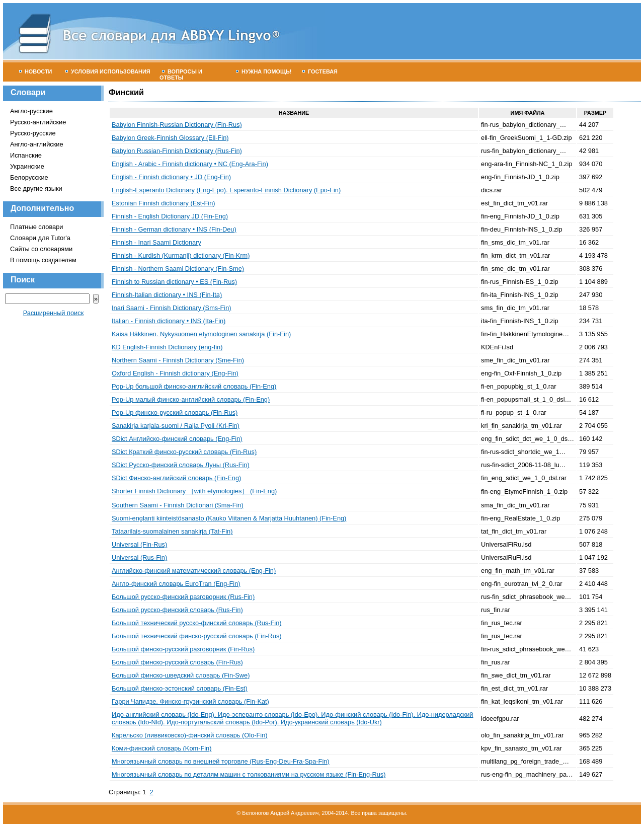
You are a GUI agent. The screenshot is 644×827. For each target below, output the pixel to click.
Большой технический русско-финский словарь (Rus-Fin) (197, 623)
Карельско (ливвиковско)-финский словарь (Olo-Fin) (190, 735)
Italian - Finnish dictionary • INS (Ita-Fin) (169, 321)
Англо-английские (37, 144)
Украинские (27, 166)
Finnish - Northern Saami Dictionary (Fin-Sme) (178, 269)
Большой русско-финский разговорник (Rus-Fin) (183, 597)
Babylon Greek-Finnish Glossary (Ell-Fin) (170, 138)
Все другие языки (36, 189)
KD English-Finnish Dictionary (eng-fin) (167, 347)
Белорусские (29, 177)
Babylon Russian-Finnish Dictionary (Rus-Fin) (177, 151)
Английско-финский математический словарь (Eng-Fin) (194, 571)
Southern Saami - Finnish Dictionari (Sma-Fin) (178, 505)
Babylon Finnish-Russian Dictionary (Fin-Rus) (177, 125)
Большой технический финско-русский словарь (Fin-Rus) (197, 636)
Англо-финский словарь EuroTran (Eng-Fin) (176, 584)
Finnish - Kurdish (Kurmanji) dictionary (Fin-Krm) (181, 255)
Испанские (26, 155)
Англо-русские (31, 111)
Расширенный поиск (54, 313)
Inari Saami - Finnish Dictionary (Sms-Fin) (172, 308)
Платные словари (36, 227)
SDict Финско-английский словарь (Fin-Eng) (176, 478)
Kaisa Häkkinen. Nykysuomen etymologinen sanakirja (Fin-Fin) (201, 334)
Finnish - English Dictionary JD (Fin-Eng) (170, 216)
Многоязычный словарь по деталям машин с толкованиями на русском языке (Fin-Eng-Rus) (249, 774)
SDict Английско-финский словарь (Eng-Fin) (177, 439)
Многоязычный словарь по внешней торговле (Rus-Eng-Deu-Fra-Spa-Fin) (221, 761)
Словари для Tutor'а (40, 238)
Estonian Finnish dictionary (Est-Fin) (164, 203)
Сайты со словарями (41, 249)
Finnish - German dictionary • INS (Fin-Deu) (174, 229)
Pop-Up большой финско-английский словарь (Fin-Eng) (194, 386)
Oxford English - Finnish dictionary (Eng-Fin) (175, 373)
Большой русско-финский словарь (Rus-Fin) (177, 610)
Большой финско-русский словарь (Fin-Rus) (177, 662)
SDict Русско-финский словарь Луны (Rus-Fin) (181, 465)
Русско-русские (33, 133)
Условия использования (108, 71)
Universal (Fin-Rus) (139, 544)
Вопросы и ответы (181, 74)
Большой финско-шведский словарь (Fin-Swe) (181, 675)
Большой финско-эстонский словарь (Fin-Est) (180, 688)
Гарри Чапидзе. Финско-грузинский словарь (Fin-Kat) (190, 701)
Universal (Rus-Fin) (139, 557)
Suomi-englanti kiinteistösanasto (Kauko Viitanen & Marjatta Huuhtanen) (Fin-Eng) (229, 518)
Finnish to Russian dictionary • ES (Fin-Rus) (174, 282)
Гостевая (320, 71)
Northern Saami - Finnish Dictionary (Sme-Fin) (178, 360)
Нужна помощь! (264, 71)
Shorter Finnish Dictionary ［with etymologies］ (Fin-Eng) (194, 491)
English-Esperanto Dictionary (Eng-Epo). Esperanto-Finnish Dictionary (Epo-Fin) (226, 190)
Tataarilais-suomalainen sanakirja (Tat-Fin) (172, 531)
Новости (35, 71)
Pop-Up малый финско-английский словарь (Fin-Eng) (191, 399)
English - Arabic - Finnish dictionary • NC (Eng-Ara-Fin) (190, 164)
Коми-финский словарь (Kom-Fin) (162, 748)
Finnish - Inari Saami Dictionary (156, 242)
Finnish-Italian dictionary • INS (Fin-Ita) (167, 295)
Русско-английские (38, 122)
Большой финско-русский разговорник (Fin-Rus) (183, 649)
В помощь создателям (43, 260)
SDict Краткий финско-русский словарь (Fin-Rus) (184, 452)
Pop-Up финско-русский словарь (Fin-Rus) (175, 412)
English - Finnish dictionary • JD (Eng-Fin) (171, 177)
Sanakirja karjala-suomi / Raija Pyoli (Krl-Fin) (176, 426)
